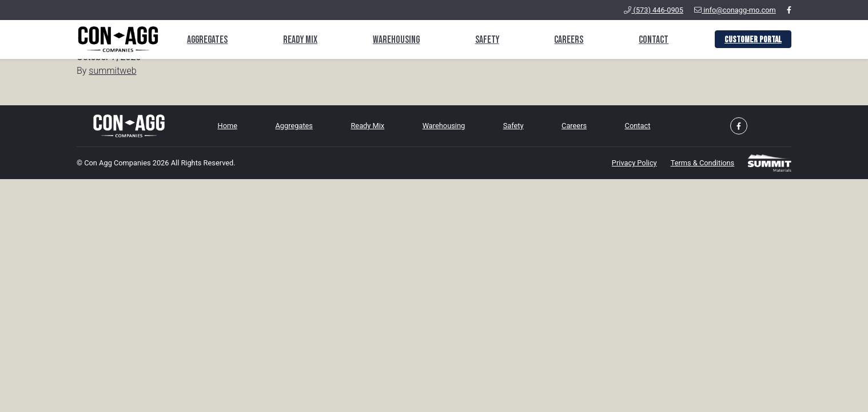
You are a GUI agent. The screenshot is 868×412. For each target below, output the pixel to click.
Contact (654, 40)
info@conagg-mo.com (735, 10)
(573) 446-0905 (654, 10)
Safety (487, 40)
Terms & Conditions (703, 163)
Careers (569, 40)
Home (228, 126)
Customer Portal (753, 40)
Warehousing (396, 40)
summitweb (112, 71)
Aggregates (207, 40)
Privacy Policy (634, 163)
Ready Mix (300, 40)
